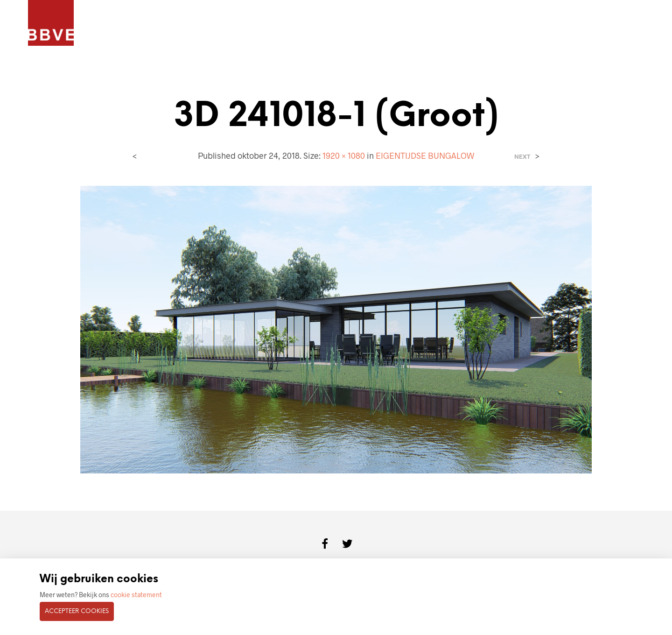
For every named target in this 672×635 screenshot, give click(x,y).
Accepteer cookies (77, 611)
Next (522, 157)
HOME (107, 24)
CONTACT (345, 24)
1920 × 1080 (344, 155)
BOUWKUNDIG (292, 24)
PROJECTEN (150, 24)
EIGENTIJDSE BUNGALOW (425, 155)
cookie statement (136, 595)
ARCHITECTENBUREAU (218, 24)
